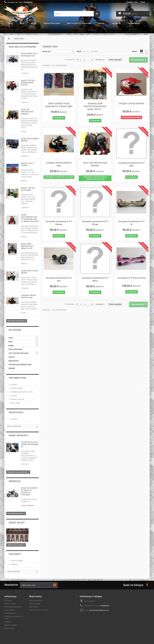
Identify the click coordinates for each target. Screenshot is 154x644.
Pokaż (79, 51)
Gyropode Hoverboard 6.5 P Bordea (59, 223)
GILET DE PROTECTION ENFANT (27, 112)
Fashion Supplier (17, 561)
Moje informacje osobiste (39, 610)
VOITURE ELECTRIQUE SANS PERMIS (20, 366)
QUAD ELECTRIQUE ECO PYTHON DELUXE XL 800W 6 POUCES (30, 218)
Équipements (14, 361)
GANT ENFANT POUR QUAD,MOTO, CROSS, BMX (59, 105)
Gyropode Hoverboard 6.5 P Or (131, 223)
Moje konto (35, 596)
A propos (14, 396)
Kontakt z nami (132, 2)
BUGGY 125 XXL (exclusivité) (28, 189)
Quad (11, 338)
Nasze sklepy (15, 403)
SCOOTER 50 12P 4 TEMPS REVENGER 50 (30, 444)
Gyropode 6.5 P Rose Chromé (132, 278)
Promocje (15, 481)
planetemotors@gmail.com (99, 610)
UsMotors (14, 419)
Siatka (141, 52)
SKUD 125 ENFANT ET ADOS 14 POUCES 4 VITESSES (29, 491)
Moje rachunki (35, 604)
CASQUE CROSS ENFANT (131, 104)
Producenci (16, 412)
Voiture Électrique (15, 349)
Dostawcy (15, 554)
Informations (18, 378)
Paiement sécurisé (17, 399)
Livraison (14, 384)
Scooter (12, 357)
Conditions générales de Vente (22, 392)
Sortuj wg (46, 51)
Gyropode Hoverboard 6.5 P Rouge (95, 223)
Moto (10, 342)
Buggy (11, 345)
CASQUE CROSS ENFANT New (29, 296)
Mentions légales (17, 388)
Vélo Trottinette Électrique (19, 353)
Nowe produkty (19, 435)
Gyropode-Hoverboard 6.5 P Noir (59, 279)
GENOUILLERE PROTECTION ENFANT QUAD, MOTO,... (95, 106)
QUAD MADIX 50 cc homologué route (29, 55)
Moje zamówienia (36, 600)
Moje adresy (34, 607)
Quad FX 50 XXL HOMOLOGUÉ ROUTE (28, 83)
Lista (146, 52)
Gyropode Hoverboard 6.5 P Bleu (131, 164)
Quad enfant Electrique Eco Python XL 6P (27, 246)
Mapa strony (9, 628)
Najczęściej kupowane (22, 47)
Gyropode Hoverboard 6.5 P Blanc (95, 279)
